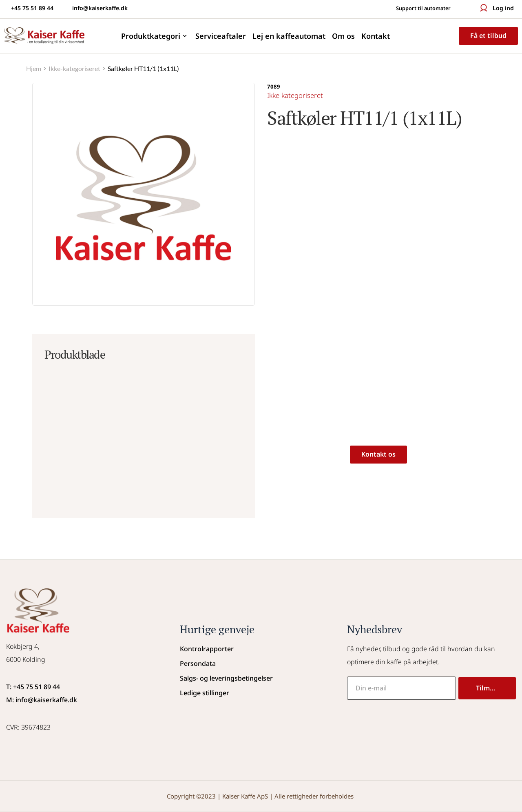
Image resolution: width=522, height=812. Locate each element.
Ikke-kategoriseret (297, 95)
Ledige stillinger (205, 693)
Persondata (198, 663)
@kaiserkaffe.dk (52, 700)
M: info (17, 700)
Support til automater (419, 8)
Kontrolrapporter (207, 649)
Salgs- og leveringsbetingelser (226, 678)
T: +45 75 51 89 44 (33, 687)
